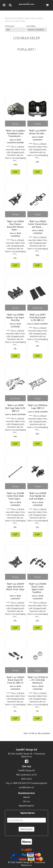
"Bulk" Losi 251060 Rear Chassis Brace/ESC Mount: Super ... (15, 226)
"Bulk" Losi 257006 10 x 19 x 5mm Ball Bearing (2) (38, 680)
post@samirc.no (26, 787)
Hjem (7, 18)
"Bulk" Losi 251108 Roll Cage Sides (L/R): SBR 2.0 (15, 408)
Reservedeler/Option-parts (24, 18)
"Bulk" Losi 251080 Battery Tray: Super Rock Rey (15, 317)
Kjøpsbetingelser (27, 806)
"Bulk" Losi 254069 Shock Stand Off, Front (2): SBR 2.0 (15, 680)
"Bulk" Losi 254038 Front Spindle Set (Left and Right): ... (38, 496)
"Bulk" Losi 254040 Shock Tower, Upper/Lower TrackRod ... (38, 588)
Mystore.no (27, 756)
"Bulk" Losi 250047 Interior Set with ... (38, 132)
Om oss (27, 801)
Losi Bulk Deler (19, 21)
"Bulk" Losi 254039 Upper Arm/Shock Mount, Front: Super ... (15, 588)
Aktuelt (27, 797)
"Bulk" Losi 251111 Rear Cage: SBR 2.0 (38, 407)
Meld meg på (26, 829)
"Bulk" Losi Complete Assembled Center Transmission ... (15, 133)
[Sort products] (36, 30)
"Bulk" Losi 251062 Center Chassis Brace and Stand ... (38, 224)
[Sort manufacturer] (15, 30)
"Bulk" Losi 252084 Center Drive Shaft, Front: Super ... (15, 496)
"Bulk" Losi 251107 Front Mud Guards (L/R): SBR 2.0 (38, 317)
